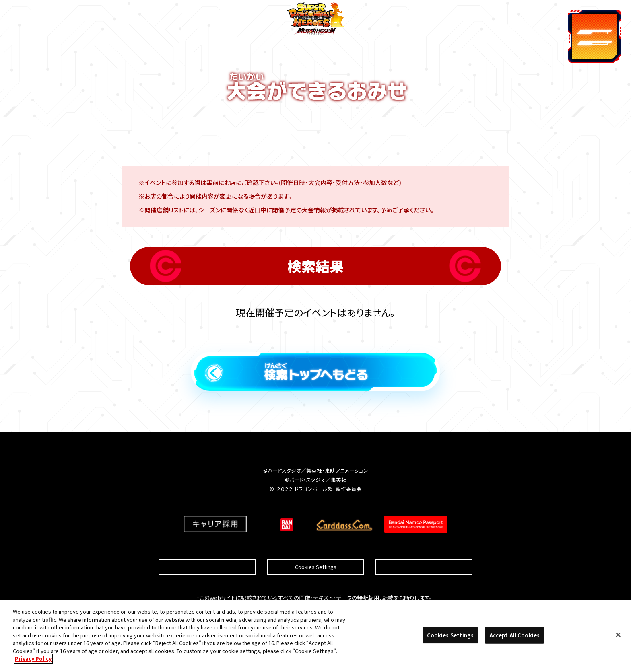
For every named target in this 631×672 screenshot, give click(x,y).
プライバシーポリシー (424, 547)
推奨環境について (207, 547)
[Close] (618, 637)
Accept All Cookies (514, 638)
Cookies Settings (316, 547)
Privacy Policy (33, 661)
